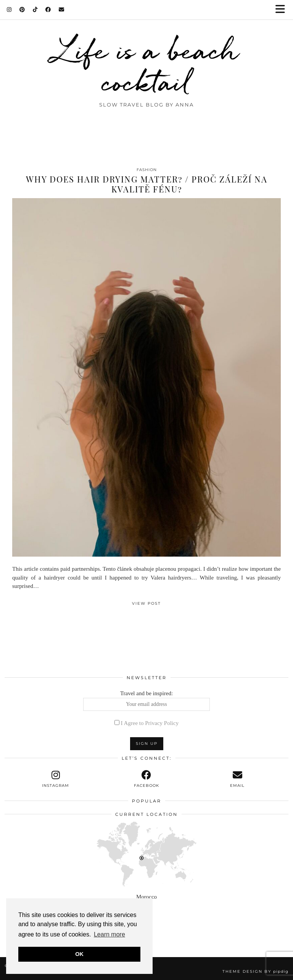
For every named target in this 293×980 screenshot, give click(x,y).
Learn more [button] (109, 934)
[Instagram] (9, 10)
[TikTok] (35, 10)
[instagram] (56, 779)
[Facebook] (48, 10)
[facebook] (146, 779)
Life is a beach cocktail (147, 66)
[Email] (62, 10)
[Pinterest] (22, 10)
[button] (283, 10)
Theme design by (255, 971)
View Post (146, 603)
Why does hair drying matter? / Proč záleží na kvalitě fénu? (147, 184)
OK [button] (79, 954)
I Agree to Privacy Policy (150, 723)
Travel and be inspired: (147, 701)
